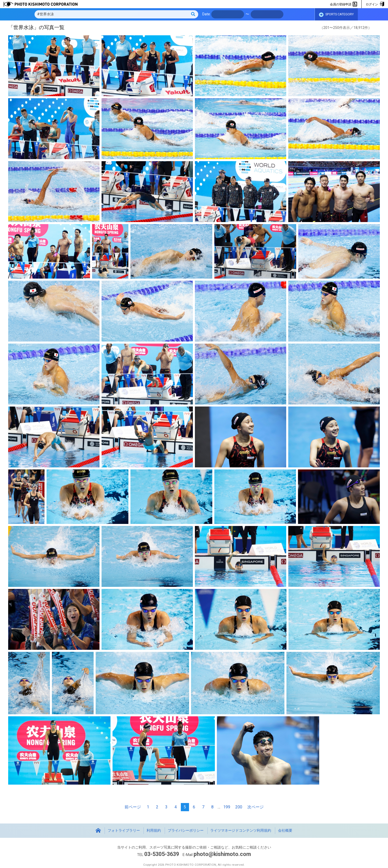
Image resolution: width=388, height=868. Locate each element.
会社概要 (285, 831)
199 (227, 807)
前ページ (133, 807)
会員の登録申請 (344, 4)
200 (239, 807)
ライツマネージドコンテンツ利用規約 (241, 831)
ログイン (375, 4)
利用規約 (154, 831)
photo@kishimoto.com (222, 854)
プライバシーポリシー (186, 831)
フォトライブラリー (124, 831)
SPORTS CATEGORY (336, 15)
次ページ (256, 807)
